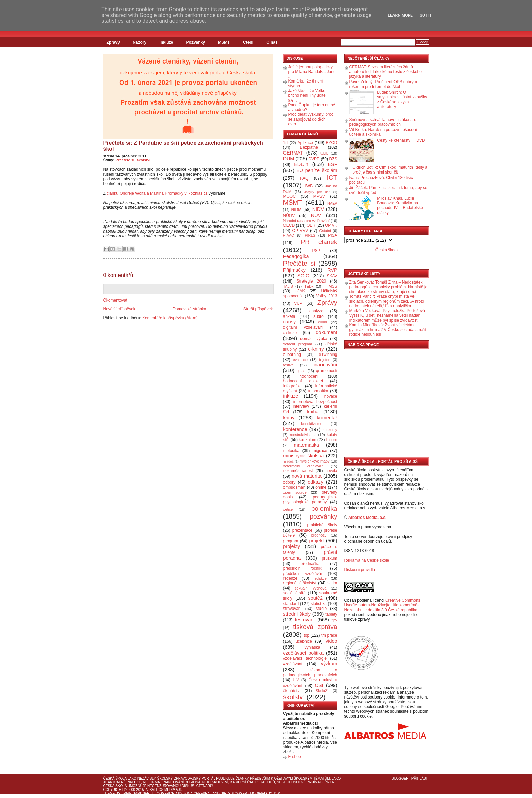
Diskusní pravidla (360, 570)
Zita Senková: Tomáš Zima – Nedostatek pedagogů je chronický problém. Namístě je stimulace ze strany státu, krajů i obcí (389, 287)
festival (289, 365)
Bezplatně (309, 147)
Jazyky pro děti (317, 192)
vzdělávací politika (304, 653)
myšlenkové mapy (315, 461)
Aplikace (305, 143)
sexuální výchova (310, 588)
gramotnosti (327, 371)
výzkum (329, 664)
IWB (309, 186)
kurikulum (307, 440)
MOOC (289, 196)
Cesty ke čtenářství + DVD (401, 140)
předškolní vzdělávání (304, 574)
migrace (320, 451)
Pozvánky (196, 42)
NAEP (332, 203)
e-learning (292, 355)
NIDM (296, 210)
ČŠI (319, 685)
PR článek (319, 242)
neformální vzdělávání (304, 466)
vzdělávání (293, 664)
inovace (330, 396)
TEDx (309, 286)
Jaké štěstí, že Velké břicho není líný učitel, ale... (308, 95)
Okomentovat (115, 300)
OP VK (331, 225)
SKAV (332, 276)
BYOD (332, 143)
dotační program (298, 344)
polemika (324, 509)
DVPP (314, 159)
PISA (333, 235)
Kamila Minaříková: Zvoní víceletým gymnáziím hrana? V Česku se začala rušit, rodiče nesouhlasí (389, 330)
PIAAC (289, 235)
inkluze (291, 396)
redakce (320, 578)
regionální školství (300, 583)
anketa (289, 316)
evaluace (300, 360)
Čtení (248, 42)
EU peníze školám (317, 170)
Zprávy (113, 42)
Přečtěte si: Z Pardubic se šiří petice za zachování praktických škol (183, 146)
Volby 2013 (327, 296)
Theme (109, 793)
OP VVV (300, 231)
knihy (289, 418)
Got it (426, 15)
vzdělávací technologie (305, 658)
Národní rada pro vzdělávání (306, 221)
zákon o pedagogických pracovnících (310, 673)
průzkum (330, 558)
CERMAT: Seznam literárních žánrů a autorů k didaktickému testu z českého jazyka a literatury (386, 72)
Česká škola (387, 250)
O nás (272, 42)
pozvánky (323, 516)
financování (325, 365)
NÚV (316, 215)
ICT (332, 177)
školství (143, 160)
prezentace (302, 530)
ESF (333, 164)
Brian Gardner (135, 793)
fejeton (325, 360)
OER (311, 225)
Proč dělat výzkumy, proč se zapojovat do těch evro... (311, 119)
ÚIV (296, 680)
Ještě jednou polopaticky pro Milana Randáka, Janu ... (312, 72)
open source (295, 492)
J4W (276, 793)
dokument (326, 332)
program (291, 541)
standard (291, 604)
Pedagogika (296, 256)
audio (318, 316)
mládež (288, 461)
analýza (316, 311)
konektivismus (313, 424)
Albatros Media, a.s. (368, 518)
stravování (292, 609)
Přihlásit (420, 778)
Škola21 (322, 691)
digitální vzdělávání (303, 327)
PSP (316, 251)
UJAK (300, 291)
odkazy (315, 482)
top (306, 635)
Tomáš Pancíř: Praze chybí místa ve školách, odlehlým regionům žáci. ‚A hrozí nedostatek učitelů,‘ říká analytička (387, 301)
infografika (292, 386)
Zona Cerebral (198, 793)
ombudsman (294, 487)
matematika (307, 445)
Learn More (400, 15)
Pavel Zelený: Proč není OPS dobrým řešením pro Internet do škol (383, 84)
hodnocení (309, 376)
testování (305, 620)
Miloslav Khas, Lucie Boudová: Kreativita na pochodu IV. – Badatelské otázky (400, 205)
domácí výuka (314, 339)
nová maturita (307, 476)
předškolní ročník (302, 568)
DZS (333, 159)
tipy (335, 620)
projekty (292, 546)
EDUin (301, 164)
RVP (332, 270)
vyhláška (313, 647)
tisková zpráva (315, 627)
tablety (331, 614)
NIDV (318, 209)
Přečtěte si (125, 160)
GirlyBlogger (234, 793)
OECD (289, 225)
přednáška (310, 564)
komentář (327, 418)
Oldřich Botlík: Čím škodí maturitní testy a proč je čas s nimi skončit (390, 170)
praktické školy (322, 525)
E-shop (295, 757)
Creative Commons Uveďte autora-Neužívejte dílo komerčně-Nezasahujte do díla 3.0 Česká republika (382, 605)
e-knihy (316, 349)
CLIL (324, 153)
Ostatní (325, 231)
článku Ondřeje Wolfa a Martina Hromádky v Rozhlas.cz (157, 193)
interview (301, 406)
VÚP (298, 303)
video (331, 641)
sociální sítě (294, 593)
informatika (318, 391)
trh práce (329, 635)
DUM (289, 159)
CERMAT (293, 153)
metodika (291, 451)
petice (288, 509)
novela (331, 471)
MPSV (319, 196)
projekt (317, 541)
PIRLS (310, 235)
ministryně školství (304, 456)
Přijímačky (294, 270)
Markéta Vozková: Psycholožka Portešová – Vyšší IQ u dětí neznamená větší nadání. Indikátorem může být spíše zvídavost (389, 315)
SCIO (303, 276)
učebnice (304, 641)
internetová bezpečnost (315, 402)
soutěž (315, 598)
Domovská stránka (189, 309)
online (321, 487)
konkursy (330, 430)
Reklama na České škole (367, 560)
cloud (323, 322)
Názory (140, 42)
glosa (301, 371)
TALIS (288, 286)
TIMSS (331, 286)
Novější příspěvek (119, 309)
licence (332, 440)
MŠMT (224, 42)
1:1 (286, 143)
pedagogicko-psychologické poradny (310, 500)
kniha (313, 412)
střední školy (297, 614)
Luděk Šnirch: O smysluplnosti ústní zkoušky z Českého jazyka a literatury (402, 99)
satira (332, 583)
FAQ (304, 178)
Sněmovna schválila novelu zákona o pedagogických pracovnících (383, 122)
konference (295, 429)
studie (321, 609)
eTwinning (328, 355)
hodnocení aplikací (303, 381)
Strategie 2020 (311, 281)
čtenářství (292, 691)
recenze (290, 578)
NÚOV (289, 216)
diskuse (290, 333)
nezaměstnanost (298, 471)
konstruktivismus (303, 435)
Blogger (400, 778)
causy (290, 322)
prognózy (319, 535)
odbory (289, 482)
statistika (319, 604)
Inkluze (167, 42)
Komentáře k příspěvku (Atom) (170, 318)
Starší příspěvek (258, 309)
